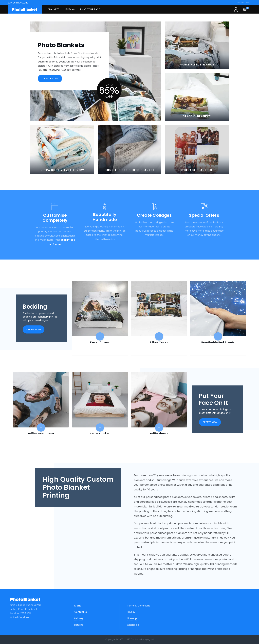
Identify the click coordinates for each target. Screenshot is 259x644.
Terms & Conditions (139, 606)
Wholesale (133, 625)
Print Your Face (90, 9)
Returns (79, 625)
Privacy (131, 612)
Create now (50, 79)
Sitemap (132, 618)
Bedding (70, 9)
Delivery (79, 618)
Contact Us (242, 2)
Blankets (53, 9)
